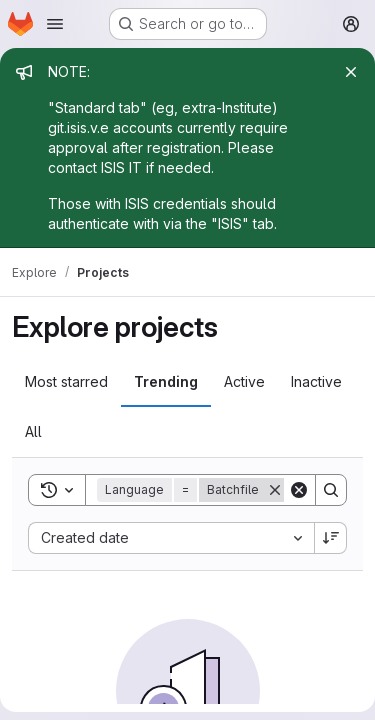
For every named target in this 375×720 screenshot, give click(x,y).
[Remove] (275, 490)
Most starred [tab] (66, 381)
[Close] (351, 72)
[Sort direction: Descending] (331, 538)
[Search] (331, 490)
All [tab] (33, 431)
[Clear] (299, 490)
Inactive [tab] (316, 381)
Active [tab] (244, 381)
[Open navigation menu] (55, 24)
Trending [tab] (166, 381)
